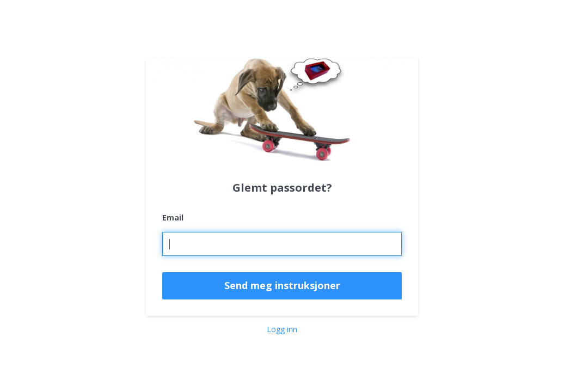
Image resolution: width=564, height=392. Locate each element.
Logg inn (282, 329)
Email (173, 218)
